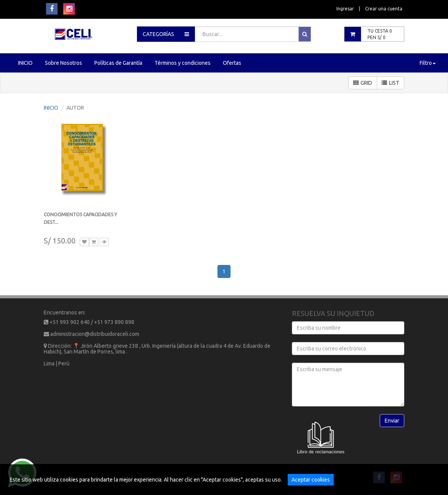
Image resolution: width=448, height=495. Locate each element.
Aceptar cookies (311, 480)
